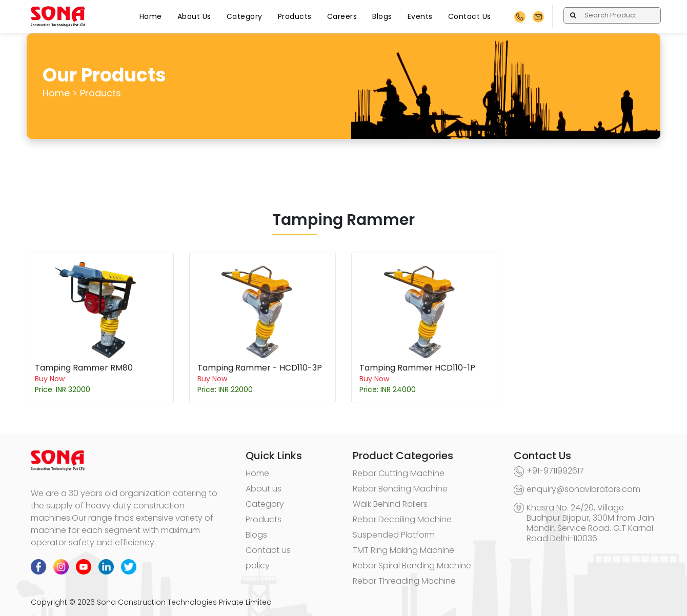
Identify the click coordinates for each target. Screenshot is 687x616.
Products (295, 16)
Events (420, 16)
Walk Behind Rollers (390, 504)
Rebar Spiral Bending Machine (412, 566)
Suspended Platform (394, 535)
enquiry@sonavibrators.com (583, 489)
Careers (342, 16)
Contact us (268, 550)
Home (151, 16)
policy (258, 566)
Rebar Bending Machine (400, 489)
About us (264, 489)
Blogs (382, 16)
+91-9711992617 (555, 471)
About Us (194, 16)
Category (245, 16)
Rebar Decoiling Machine (402, 519)
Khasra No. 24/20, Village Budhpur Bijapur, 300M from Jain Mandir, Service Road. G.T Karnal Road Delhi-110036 (590, 523)
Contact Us (470, 16)
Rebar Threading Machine (404, 581)
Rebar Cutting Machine (399, 473)
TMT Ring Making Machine (403, 550)
